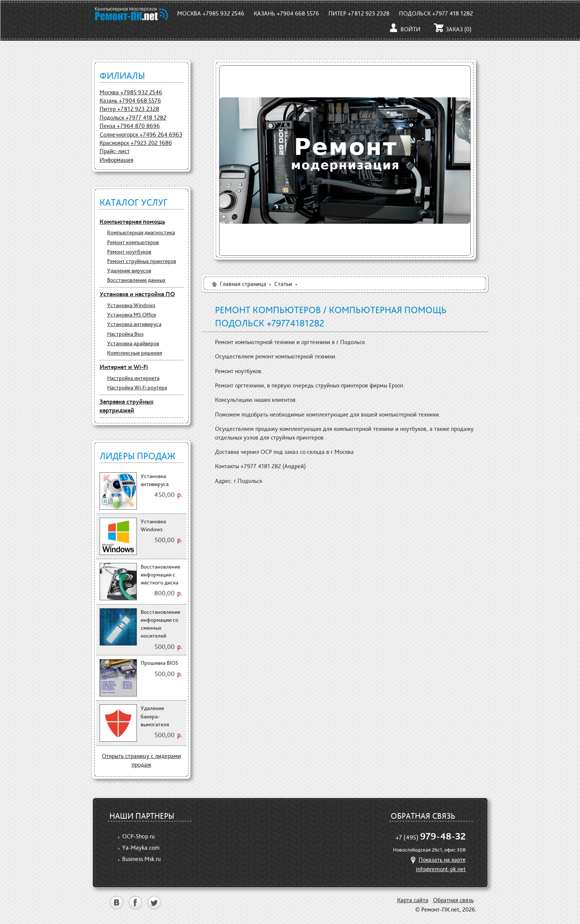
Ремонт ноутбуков (129, 252)
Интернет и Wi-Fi (124, 367)
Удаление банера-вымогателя (155, 716)
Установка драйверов (133, 343)
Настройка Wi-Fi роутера (137, 387)
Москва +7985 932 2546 (211, 13)
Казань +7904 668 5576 (286, 13)
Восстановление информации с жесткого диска (160, 575)
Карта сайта (413, 900)
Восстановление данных (136, 280)
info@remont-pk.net (441, 869)
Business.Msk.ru (141, 859)
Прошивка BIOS (160, 663)
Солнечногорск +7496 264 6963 (141, 135)
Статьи (283, 284)
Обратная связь (453, 900)
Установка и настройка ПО (137, 294)
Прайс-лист (115, 151)
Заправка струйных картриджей (127, 406)
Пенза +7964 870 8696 (130, 126)
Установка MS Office (132, 315)
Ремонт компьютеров (133, 242)
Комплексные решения (135, 353)
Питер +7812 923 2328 (359, 13)
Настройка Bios (125, 334)
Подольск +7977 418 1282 (436, 13)
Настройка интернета (133, 378)
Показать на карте (437, 860)
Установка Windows (131, 305)
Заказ (453, 29)
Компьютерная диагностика (141, 232)
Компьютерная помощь (132, 221)
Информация (117, 160)
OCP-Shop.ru (138, 836)
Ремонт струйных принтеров (142, 261)
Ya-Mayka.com (141, 848)
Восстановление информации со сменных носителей (160, 624)
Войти (404, 29)
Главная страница (239, 284)
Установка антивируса (134, 324)
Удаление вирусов (129, 271)
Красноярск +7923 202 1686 (136, 143)
